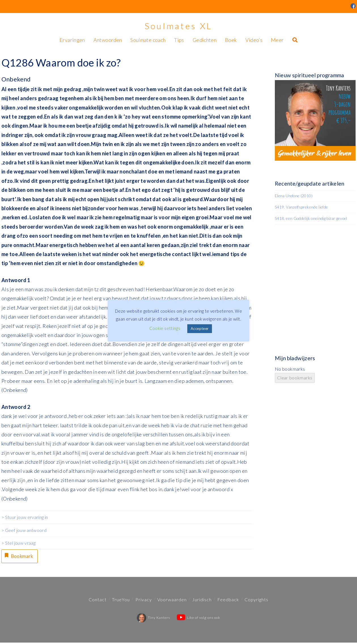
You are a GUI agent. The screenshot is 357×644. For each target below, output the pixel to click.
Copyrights (256, 601)
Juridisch (202, 601)
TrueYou (121, 601)
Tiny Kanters (153, 619)
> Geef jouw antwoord (24, 530)
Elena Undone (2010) (294, 196)
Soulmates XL (178, 26)
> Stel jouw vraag (18, 543)
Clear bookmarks (295, 378)
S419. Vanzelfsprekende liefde (301, 207)
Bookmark (20, 556)
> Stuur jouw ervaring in (25, 517)
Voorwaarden (172, 601)
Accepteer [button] (200, 329)
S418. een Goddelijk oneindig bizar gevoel (311, 218)
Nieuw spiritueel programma (309, 75)
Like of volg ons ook (198, 619)
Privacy (144, 601)
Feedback (228, 601)
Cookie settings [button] (165, 328)
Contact (98, 601)
